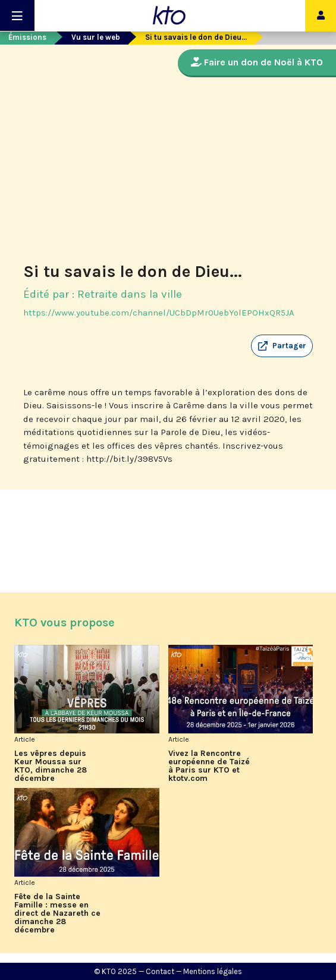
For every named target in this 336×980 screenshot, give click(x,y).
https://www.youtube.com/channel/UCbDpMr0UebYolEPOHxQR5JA (159, 313)
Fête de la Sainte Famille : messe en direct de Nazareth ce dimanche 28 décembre (57, 913)
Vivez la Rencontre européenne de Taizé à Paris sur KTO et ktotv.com (209, 766)
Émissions (27, 37)
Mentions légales (213, 971)
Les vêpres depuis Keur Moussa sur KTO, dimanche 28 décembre (51, 766)
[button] (282, 346)
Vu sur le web (96, 37)
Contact (160, 971)
